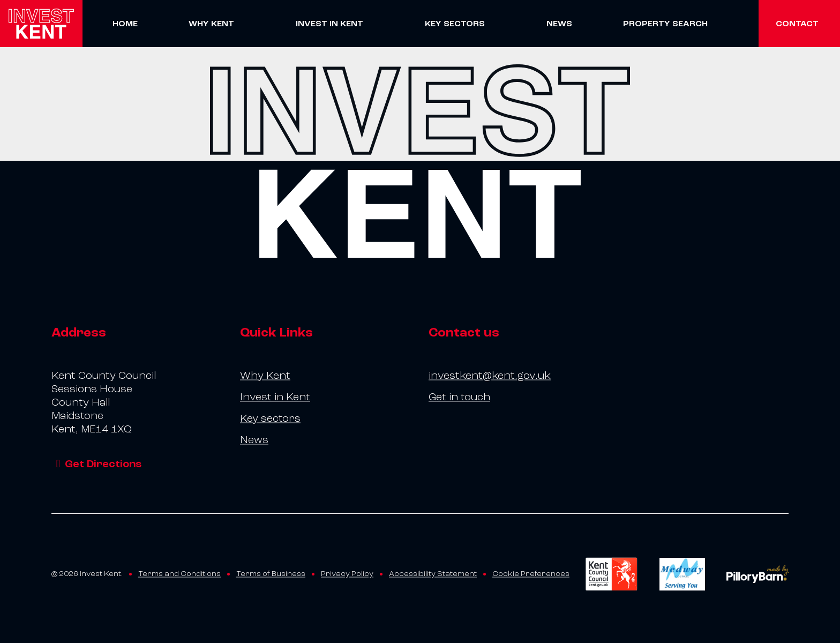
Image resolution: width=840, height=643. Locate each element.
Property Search (665, 24)
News (559, 24)
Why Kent (211, 24)
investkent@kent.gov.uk (490, 376)
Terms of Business (271, 574)
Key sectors (455, 24)
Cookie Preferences (531, 574)
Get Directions (96, 464)
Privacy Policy (347, 574)
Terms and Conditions (179, 574)
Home (125, 24)
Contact (797, 24)
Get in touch (459, 397)
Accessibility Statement (433, 574)
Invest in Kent (329, 24)
